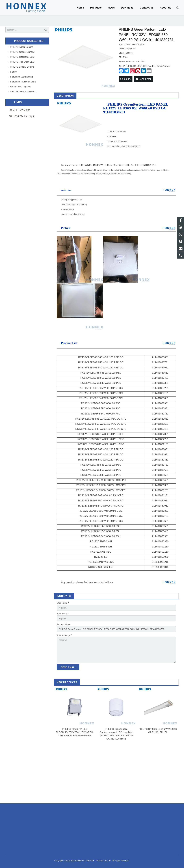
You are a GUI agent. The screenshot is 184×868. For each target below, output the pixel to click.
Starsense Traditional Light (23, 82)
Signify (13, 72)
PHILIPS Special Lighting (22, 67)
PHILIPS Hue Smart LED (22, 62)
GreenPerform (163, 66)
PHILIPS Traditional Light (22, 57)
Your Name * (63, 603)
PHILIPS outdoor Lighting (22, 52)
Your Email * (63, 614)
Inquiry (126, 79)
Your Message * (64, 635)
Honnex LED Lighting (20, 87)
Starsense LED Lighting (21, 77)
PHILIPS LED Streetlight (21, 116)
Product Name (64, 624)
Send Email (143, 79)
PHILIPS (128, 66)
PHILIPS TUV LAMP (19, 110)
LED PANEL (149, 66)
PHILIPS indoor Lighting (22, 47)
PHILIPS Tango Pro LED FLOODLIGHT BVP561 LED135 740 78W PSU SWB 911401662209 (75, 732)
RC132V (137, 66)
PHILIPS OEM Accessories (23, 92)
